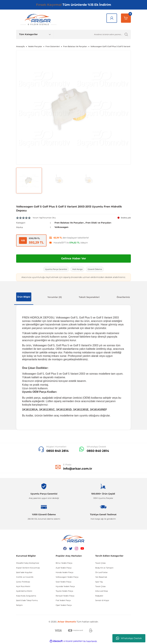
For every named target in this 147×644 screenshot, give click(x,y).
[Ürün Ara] (92, 34)
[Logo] (38, 20)
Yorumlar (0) (55, 298)
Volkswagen (61, 227)
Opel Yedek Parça (64, 606)
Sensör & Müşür (102, 601)
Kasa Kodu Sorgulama (26, 596)
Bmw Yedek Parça (64, 563)
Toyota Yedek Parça (64, 592)
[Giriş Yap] (112, 18)
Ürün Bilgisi (24, 297)
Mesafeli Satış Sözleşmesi (28, 563)
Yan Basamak (101, 577)
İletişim (19, 606)
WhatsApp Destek (129, 638)
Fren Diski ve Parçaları (98, 223)
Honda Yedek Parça (64, 573)
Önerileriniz (123, 298)
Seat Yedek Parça (63, 582)
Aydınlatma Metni (24, 592)
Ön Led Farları (101, 573)
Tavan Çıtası (100, 563)
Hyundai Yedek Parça (65, 587)
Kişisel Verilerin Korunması (28, 568)
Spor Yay (99, 582)
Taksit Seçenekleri (89, 298)
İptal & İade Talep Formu (27, 601)
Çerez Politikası (23, 582)
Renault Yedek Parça (65, 596)
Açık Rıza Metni (23, 587)
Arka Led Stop (102, 592)
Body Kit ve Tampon (104, 568)
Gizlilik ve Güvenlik (25, 577)
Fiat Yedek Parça (63, 601)
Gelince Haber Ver (74, 258)
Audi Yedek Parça (64, 568)
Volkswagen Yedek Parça (67, 577)
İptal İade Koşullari (24, 573)
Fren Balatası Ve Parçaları (69, 223)
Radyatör (99, 596)
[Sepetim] (126, 18)
